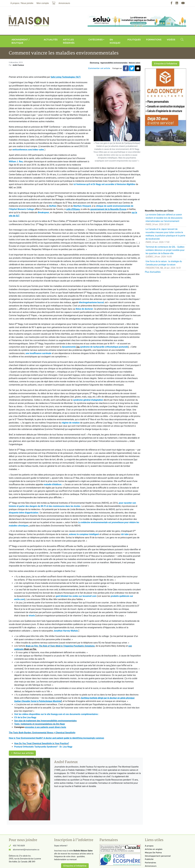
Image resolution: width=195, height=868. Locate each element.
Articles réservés (69, 41)
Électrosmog (95, 63)
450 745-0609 (19, 846)
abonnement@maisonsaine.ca (26, 850)
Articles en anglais (154, 849)
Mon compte (43, 3)
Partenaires (150, 863)
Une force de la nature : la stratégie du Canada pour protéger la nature (164, 263)
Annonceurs (151, 866)
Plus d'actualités (153, 272)
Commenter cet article (99, 68)
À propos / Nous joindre (22, 3)
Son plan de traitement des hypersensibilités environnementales (45, 721)
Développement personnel (158, 856)
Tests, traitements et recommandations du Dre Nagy (40, 724)
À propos (149, 846)
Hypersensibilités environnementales (114, 63)
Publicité (149, 859)
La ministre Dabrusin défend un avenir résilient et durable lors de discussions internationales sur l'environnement (164, 218)
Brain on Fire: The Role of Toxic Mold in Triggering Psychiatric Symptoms (60, 646)
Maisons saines (134, 63)
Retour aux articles (22, 753)
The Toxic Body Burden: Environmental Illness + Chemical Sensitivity (42, 733)
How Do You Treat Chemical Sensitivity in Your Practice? (42, 743)
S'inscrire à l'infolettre (166, 64)
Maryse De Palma (153, 853)
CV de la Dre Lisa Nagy (25, 717)
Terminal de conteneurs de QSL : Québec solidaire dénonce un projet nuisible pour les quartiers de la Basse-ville (165, 250)
